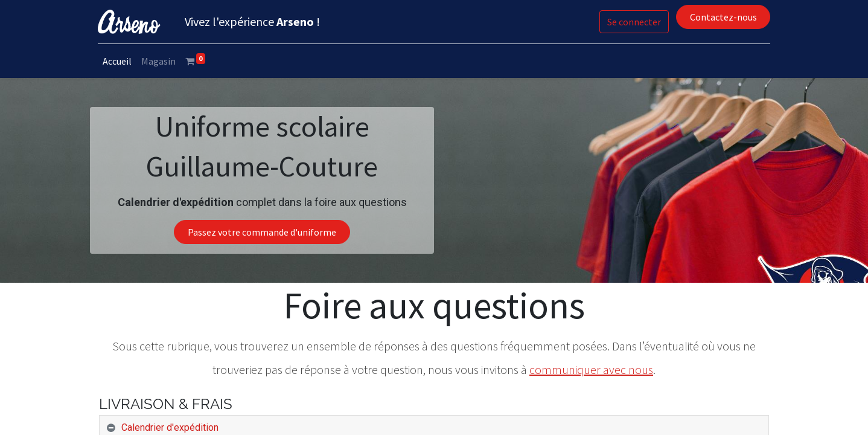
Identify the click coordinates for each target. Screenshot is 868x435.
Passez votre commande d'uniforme (262, 232)
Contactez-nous (722, 17)
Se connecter (633, 22)
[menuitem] (118, 61)
